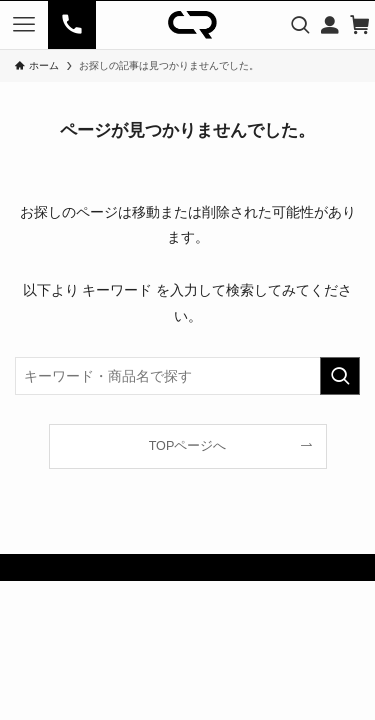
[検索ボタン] (300, 25)
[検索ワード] (187, 376)
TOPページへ (188, 446)
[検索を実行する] (340, 376)
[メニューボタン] (24, 25)
